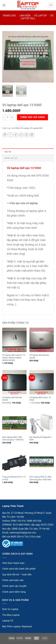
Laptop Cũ (8, 621)
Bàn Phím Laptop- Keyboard (17, 626)
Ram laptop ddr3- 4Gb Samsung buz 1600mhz (13, 438)
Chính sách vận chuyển (14, 586)
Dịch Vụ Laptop (10, 609)
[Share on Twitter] (16, 135)
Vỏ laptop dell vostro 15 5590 (40, 399)
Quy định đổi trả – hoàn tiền (17, 575)
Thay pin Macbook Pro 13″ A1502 (14, 478)
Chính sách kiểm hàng (14, 592)
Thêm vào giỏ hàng (32, 117)
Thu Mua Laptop (11, 615)
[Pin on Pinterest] (27, 135)
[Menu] (4, 5)
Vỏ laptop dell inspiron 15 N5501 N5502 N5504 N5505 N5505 (14, 358)
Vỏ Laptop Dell (36, 128)
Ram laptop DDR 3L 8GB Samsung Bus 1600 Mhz (40, 478)
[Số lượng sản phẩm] (8, 117)
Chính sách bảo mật (13, 580)
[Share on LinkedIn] (32, 135)
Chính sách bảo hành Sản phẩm (19, 569)
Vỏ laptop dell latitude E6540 (39, 356)
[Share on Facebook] (10, 135)
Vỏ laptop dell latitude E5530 (12, 399)
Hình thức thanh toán (13, 563)
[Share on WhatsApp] (5, 135)
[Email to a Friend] (21, 135)
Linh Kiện (25, 16)
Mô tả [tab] (8, 152)
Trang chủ (9, 16)
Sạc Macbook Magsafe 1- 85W (41, 438)
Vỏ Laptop (40, 16)
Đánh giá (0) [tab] (11, 158)
